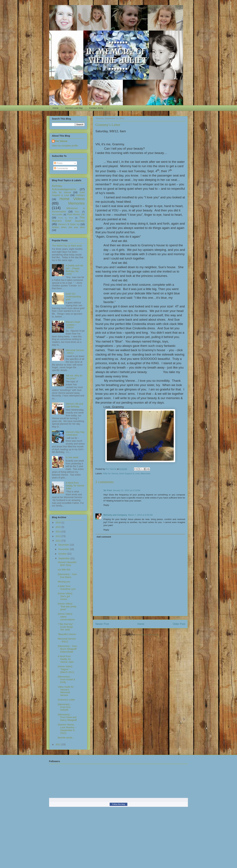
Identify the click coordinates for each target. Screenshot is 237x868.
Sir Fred (108, 490)
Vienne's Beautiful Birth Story (67, 564)
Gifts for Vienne (111, 473)
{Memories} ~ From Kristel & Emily (66, 679)
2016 (58, 523)
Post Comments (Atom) (147, 635)
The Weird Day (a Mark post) (67, 246)
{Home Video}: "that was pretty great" (67, 606)
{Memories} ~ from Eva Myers (67, 576)
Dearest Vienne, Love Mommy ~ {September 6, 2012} (67, 729)
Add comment (104, 537)
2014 (58, 532)
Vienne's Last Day (74, 108)
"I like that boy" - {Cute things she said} (66, 627)
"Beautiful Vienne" (67, 634)
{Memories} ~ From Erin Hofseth (65, 707)
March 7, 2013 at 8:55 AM (140, 515)
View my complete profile (65, 146)
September (64, 558)
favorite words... (66, 738)
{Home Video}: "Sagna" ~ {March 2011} (66, 669)
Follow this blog (118, 804)
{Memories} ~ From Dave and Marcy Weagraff (67, 717)
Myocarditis (57, 215)
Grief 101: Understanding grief (73, 297)
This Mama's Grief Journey (68, 219)
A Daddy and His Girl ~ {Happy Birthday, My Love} (74, 270)
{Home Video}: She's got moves (65, 596)
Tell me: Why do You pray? (74, 377)
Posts (58, 163)
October (63, 554)
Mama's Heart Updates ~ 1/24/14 (73, 325)
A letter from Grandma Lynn (67, 588)
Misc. (77, 212)
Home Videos (72, 199)
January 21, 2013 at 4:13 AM (126, 490)
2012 (58, 541)
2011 (58, 744)
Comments (61, 168)
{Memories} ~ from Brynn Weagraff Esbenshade (67, 649)
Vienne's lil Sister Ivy (69, 224)
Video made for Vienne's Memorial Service (66, 691)
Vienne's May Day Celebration (75, 433)
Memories (146, 473)
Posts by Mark (66, 218)
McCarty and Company (115, 515)
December (64, 545)
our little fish (64, 570)
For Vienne (61, 141)
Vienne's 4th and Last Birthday (74, 405)
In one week (72, 457)
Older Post (179, 624)
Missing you (64, 582)
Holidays (80, 195)
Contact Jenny (96, 108)
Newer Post (102, 624)
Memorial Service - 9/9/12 (67, 640)
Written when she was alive (68, 227)
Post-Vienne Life (76, 214)
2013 (58, 536)
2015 (58, 527)
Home (56, 108)
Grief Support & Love (129, 473)
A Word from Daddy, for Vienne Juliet (75, 486)
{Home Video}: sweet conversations (66, 617)
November (64, 549)
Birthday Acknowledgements (64, 188)
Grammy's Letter (66, 700)
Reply (106, 505)
